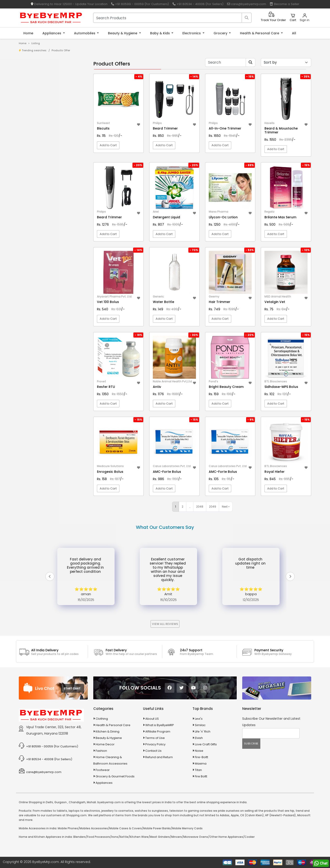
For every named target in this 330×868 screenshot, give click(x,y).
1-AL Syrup (36, 112)
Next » (226, 507)
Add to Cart (108, 145)
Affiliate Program (158, 731)
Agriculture (33, 169)
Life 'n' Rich (203, 731)
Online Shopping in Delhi (36, 802)
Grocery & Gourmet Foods (115, 776)
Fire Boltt (201, 776)
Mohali (91, 802)
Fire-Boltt (201, 757)
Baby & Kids (160, 33)
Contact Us (153, 751)
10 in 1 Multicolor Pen (43, 126)
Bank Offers (37, 94)
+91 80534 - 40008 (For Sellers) (198, 4)
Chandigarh (77, 802)
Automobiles (85, 33)
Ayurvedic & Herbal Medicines (47, 201)
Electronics (192, 33)
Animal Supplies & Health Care (47, 177)
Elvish (199, 738)
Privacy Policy (155, 744)
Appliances (52, 33)
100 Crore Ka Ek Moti (43, 148)
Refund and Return (159, 757)
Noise (199, 751)
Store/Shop (37, 80)
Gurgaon (60, 802)
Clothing (102, 719)
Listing (36, 43)
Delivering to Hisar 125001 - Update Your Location (69, 4)
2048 (200, 507)
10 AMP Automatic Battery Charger (54, 119)
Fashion (101, 751)
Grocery (221, 33)
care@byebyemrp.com (247, 4)
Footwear (103, 770)
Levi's (199, 719)
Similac (200, 725)
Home (28, 33)
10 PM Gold (36, 134)
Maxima (201, 764)
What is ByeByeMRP (160, 725)
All (294, 33)
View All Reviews (165, 624)
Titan (198, 770)
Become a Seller (285, 4)
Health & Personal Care (260, 33)
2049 (213, 507)
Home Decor (105, 744)
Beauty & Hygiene (123, 33)
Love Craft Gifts (206, 744)
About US (152, 719)
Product (34, 73)
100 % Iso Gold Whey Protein (49, 141)
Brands (34, 87)
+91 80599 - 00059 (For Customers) (140, 4)
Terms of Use (155, 738)
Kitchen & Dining (107, 731)
